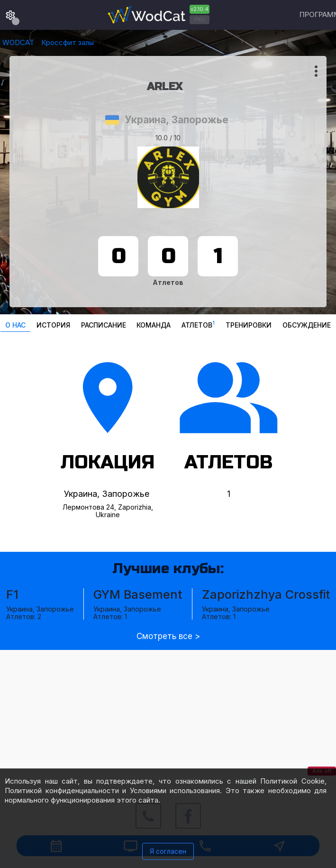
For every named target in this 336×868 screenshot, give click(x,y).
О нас (15, 325)
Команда (154, 325)
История (53, 325)
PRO (200, 19)
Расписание (104, 325)
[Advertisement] (168, 716)
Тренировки (249, 325)
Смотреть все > (168, 636)
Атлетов (198, 324)
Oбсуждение (307, 325)
